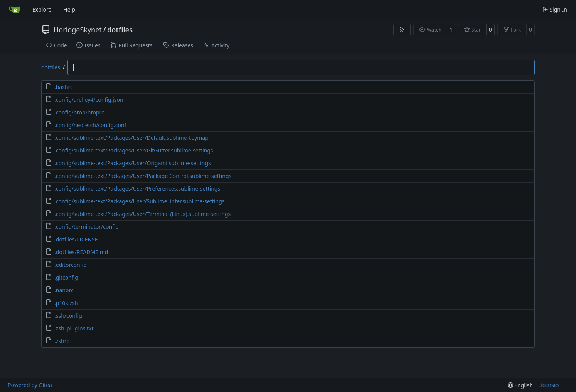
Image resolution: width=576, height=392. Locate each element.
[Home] (15, 10)
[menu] (520, 385)
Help (69, 9)
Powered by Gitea (30, 385)
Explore (42, 9)
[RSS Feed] (402, 30)
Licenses (549, 385)
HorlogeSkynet (78, 30)
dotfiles (120, 30)
